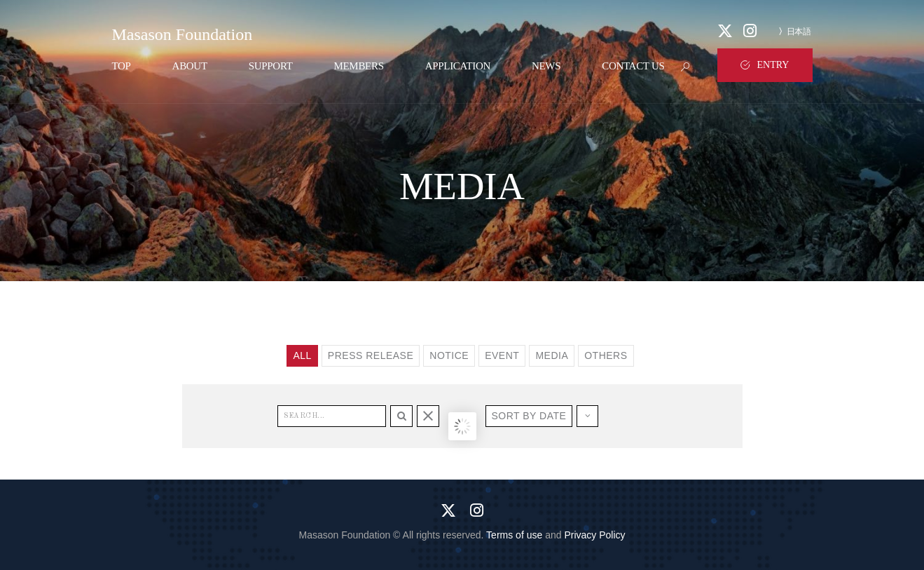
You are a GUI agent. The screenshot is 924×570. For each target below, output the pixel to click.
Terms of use (514, 535)
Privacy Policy (594, 535)
